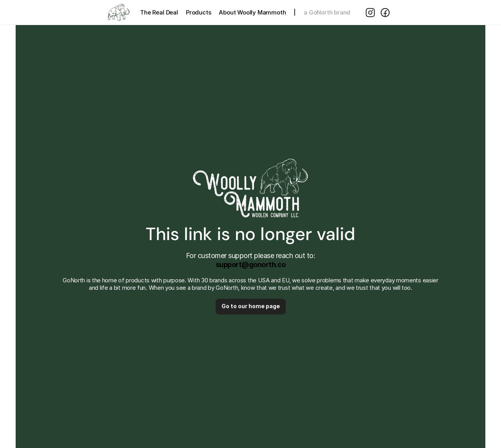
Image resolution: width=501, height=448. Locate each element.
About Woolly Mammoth (252, 12)
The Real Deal (159, 12)
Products (198, 12)
